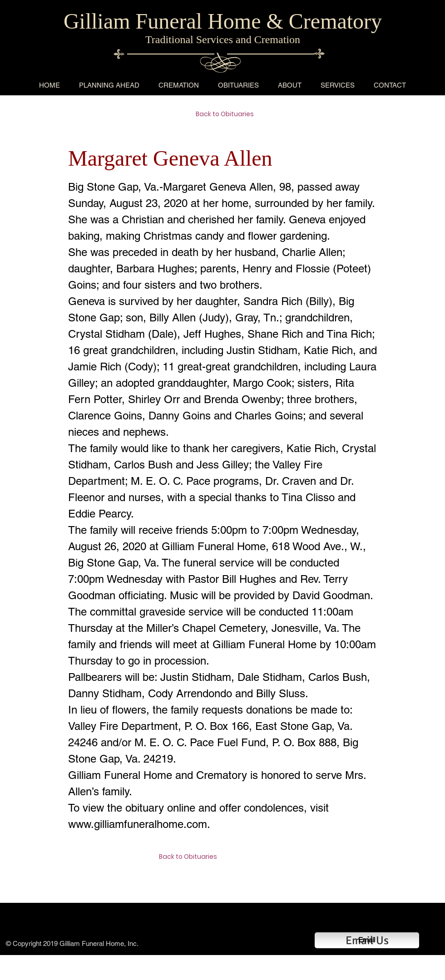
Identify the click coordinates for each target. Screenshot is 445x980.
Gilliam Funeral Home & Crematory (223, 21)
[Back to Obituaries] (228, 114)
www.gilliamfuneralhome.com (138, 824)
